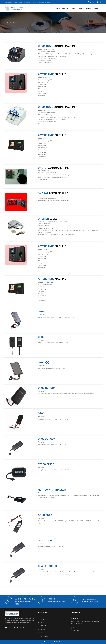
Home (58, 8)
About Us (65, 8)
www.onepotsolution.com (56, 601)
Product (73, 8)
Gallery (89, 8)
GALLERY (43, 629)
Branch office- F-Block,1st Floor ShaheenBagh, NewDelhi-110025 (85, 622)
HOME (42, 619)
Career (81, 8)
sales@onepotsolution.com (31, 2)
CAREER (43, 633)
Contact (96, 8)
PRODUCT (43, 626)
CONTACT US (44, 636)
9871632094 (47, 2)
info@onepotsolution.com (16, 2)
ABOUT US (43, 623)
